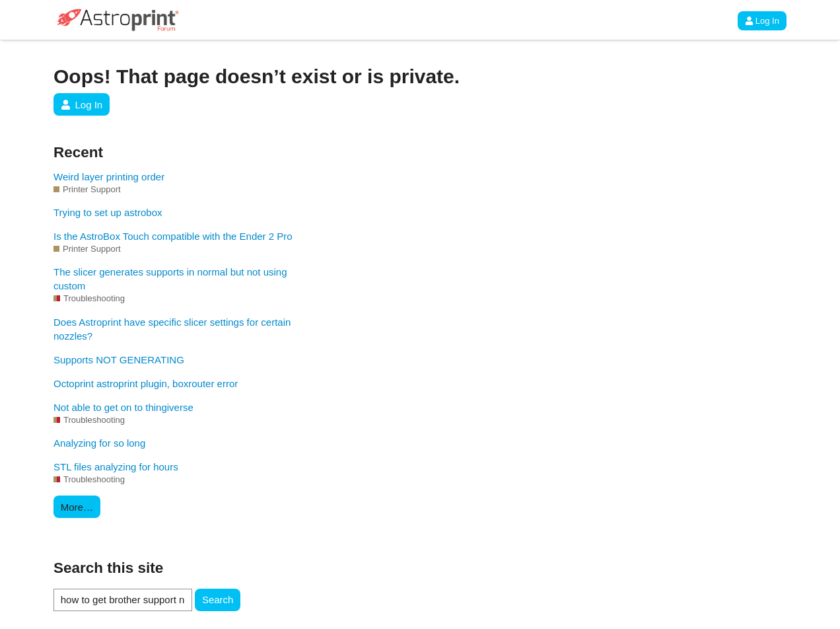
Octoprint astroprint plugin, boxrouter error (146, 384)
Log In (762, 21)
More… (77, 507)
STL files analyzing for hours (116, 467)
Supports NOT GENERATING (119, 360)
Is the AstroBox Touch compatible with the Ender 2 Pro (173, 236)
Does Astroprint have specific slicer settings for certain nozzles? (172, 329)
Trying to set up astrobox (108, 212)
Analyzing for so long (99, 443)
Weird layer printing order (109, 177)
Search (218, 600)
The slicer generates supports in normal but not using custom (170, 279)
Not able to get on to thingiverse (123, 407)
